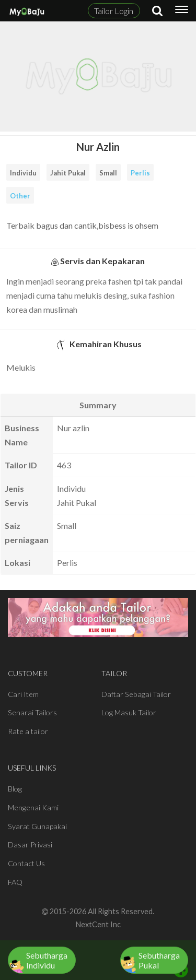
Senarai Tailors (32, 712)
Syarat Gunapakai (37, 826)
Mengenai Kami (33, 807)
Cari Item (23, 694)
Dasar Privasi (30, 845)
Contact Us (26, 863)
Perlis (140, 173)
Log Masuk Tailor (129, 712)
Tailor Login (114, 11)
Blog (15, 789)
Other (20, 196)
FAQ (15, 882)
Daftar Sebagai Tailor (136, 694)
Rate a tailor (28, 731)
